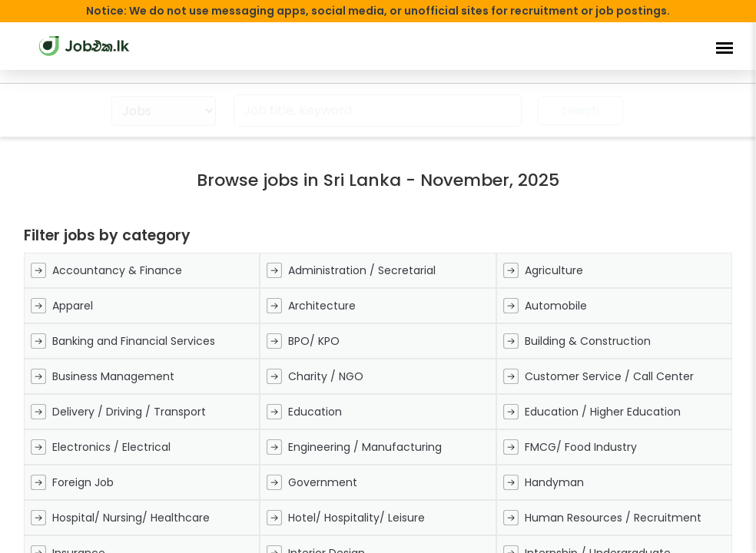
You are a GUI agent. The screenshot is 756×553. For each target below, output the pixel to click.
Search (580, 111)
